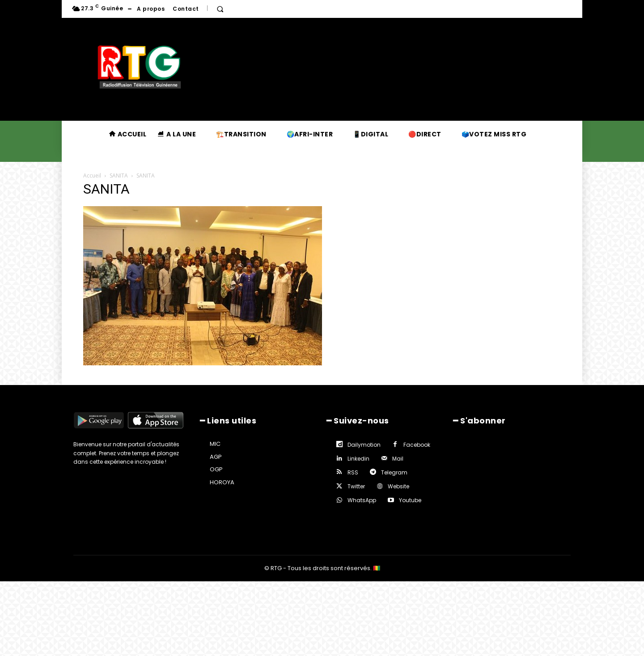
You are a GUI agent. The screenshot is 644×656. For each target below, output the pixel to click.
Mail (398, 459)
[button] (220, 9)
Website (398, 486)
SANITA (119, 176)
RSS (353, 472)
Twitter (356, 486)
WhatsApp (362, 500)
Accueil (92, 176)
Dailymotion (364, 445)
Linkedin (358, 459)
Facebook (417, 445)
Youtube (410, 500)
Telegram (394, 472)
